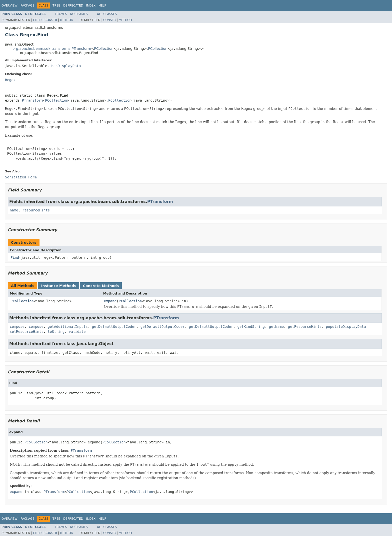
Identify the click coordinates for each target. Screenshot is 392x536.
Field (37, 20)
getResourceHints (305, 327)
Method (67, 20)
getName (276, 327)
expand (110, 301)
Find (15, 257)
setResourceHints (27, 332)
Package (27, 6)
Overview (9, 6)
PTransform (32, 100)
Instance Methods (58, 286)
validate (77, 332)
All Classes (107, 14)
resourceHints (36, 210)
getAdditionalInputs (68, 327)
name (14, 210)
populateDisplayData (346, 327)
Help (102, 6)
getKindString (251, 327)
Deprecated (73, 6)
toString (56, 332)
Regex (10, 80)
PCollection (104, 49)
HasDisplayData (66, 66)
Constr (51, 20)
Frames (61, 14)
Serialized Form (21, 177)
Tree (56, 6)
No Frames (79, 14)
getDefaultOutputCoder (114, 327)
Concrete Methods (101, 286)
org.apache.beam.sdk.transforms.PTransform (52, 49)
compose (17, 327)
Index (91, 6)
